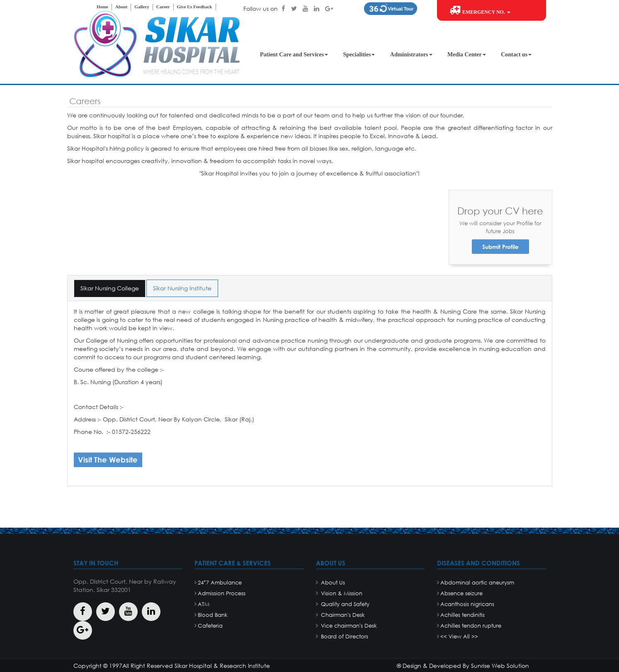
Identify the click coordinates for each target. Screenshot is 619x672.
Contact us (516, 55)
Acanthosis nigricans (467, 604)
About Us (332, 583)
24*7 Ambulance (220, 583)
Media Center (467, 55)
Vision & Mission (341, 593)
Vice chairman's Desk (348, 626)
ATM (204, 604)
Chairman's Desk (342, 615)
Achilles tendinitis (462, 615)
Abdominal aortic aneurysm (477, 583)
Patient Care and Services (294, 55)
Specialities (359, 55)
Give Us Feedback (195, 7)
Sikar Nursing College (110, 288)
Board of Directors (344, 637)
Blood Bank (213, 615)
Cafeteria (210, 626)
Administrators (411, 55)
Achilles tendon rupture (471, 626)
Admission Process (222, 593)
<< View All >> (459, 637)
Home (102, 7)
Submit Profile (500, 247)
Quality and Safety (344, 604)
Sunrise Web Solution (500, 666)
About (121, 7)
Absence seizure (461, 593)
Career (163, 7)
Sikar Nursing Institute (182, 288)
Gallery (142, 7)
